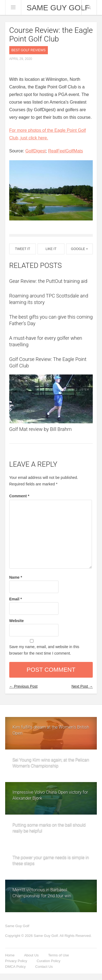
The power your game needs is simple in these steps (51, 858)
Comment (19, 496)
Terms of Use (59, 955)
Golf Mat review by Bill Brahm (41, 429)
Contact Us (44, 967)
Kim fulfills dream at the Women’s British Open (51, 730)
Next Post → (82, 686)
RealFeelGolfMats (66, 151)
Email (16, 599)
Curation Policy (49, 961)
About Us (31, 955)
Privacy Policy (16, 961)
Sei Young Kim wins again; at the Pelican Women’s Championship (51, 761)
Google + (79, 249)
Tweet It (23, 249)
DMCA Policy (16, 967)
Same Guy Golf (58, 8)
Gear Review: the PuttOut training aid (48, 281)
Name (16, 577)
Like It (51, 249)
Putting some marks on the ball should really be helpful (49, 826)
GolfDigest (35, 151)
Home (10, 955)
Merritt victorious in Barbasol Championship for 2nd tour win (42, 893)
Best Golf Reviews (29, 50)
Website (16, 621)
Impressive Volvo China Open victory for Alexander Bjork (50, 795)
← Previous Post (23, 686)
